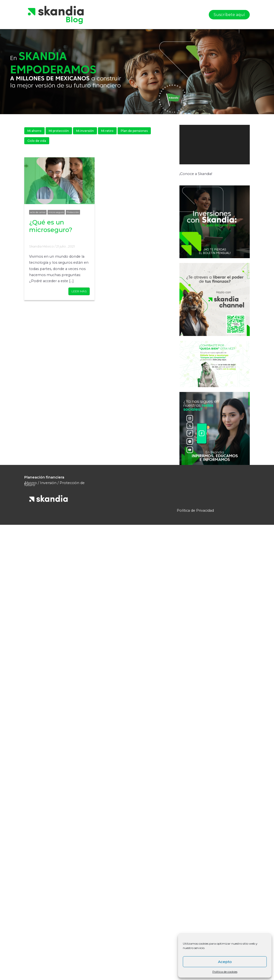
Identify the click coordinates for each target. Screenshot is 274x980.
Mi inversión (85, 131)
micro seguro (56, 212)
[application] (225, 145)
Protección (73, 212)
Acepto (225, 962)
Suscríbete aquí (229, 15)
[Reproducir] (186, 169)
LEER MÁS (79, 291)
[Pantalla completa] (259, 169)
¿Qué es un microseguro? (51, 226)
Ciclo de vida (37, 141)
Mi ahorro (34, 131)
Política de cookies (225, 972)
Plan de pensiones (134, 131)
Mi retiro (107, 131)
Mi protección (59, 131)
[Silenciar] (247, 169)
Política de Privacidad (195, 510)
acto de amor (38, 212)
